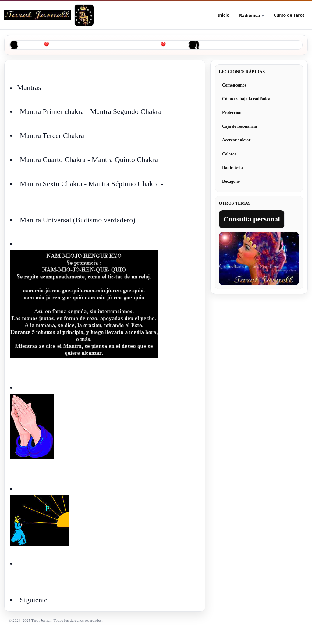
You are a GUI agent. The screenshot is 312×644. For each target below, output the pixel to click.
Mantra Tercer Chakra (52, 136)
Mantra (31, 184)
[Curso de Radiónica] (38, 15)
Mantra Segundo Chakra (126, 111)
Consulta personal (252, 219)
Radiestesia (232, 168)
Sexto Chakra (63, 184)
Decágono (231, 181)
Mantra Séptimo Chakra (123, 184)
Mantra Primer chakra (53, 111)
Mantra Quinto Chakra (125, 160)
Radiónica (250, 15)
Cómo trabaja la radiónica (246, 99)
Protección (232, 113)
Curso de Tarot (289, 15)
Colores (229, 154)
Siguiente (34, 600)
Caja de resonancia (239, 126)
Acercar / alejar (236, 140)
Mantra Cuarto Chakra (53, 160)
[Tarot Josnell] (84, 15)
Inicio (223, 15)
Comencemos (234, 85)
